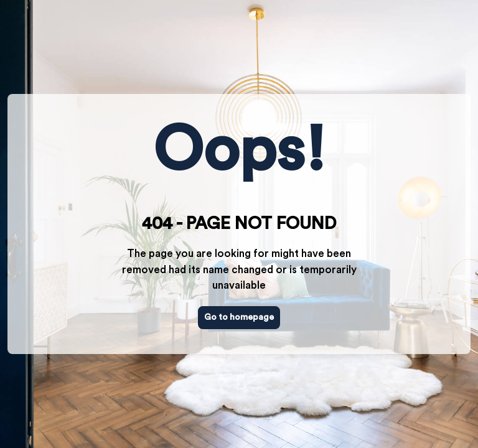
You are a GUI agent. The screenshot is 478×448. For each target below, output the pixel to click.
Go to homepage (239, 317)
